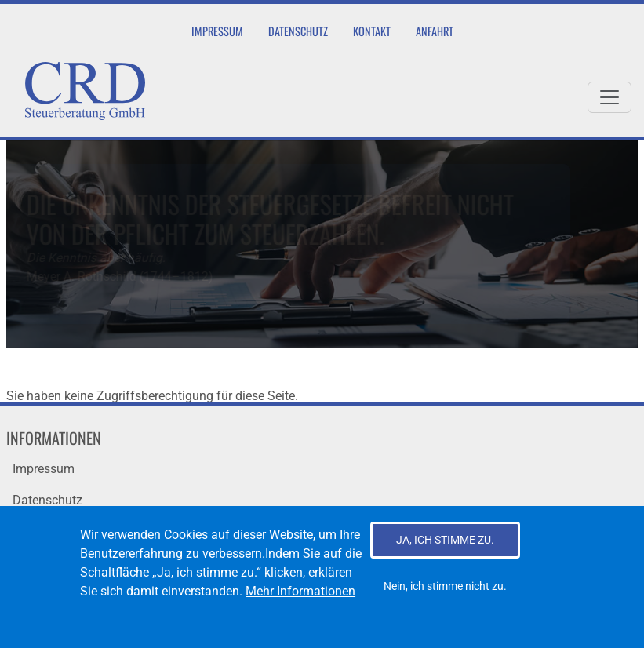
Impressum (217, 31)
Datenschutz (298, 31)
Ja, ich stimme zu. (445, 550)
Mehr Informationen (300, 601)
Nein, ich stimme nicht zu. (445, 596)
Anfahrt (435, 31)
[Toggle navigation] (609, 97)
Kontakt (372, 31)
